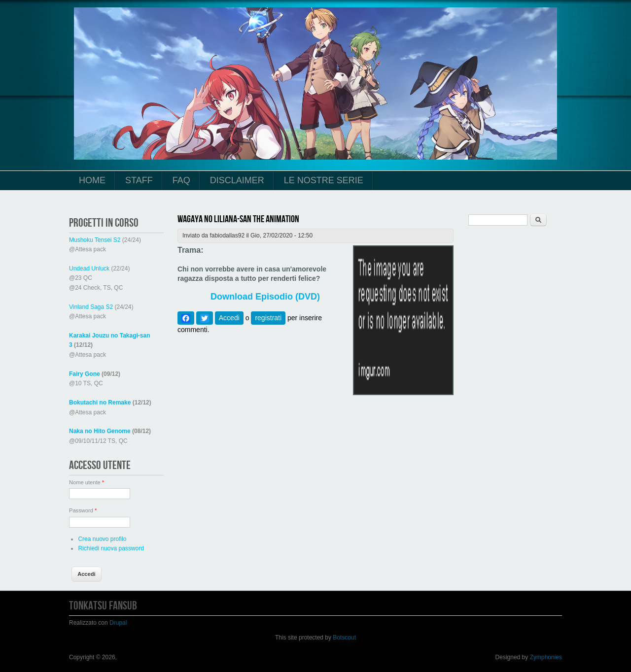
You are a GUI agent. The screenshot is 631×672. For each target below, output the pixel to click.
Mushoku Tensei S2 (95, 240)
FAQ (181, 180)
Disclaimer (237, 180)
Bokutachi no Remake (100, 403)
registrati (268, 318)
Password (83, 510)
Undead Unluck (89, 269)
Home (92, 180)
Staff (139, 180)
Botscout (344, 638)
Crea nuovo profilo (102, 539)
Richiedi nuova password (111, 548)
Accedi (229, 318)
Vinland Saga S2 (91, 307)
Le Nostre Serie (324, 180)
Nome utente (87, 482)
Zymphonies (546, 657)
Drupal (118, 623)
